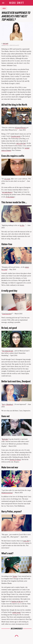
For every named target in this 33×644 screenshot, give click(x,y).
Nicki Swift (6, 43)
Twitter (15, 576)
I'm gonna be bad (7, 351)
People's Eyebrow (15, 459)
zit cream (7, 179)
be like (22, 225)
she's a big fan (21, 143)
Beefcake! (5, 439)
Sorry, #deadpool (7, 404)
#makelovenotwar (7, 493)
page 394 (26, 541)
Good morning (7, 314)
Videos (4, 8)
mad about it (7, 192)
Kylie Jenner (10, 197)
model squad (16, 612)
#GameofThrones (21, 128)
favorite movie (16, 136)
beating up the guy (17, 601)
